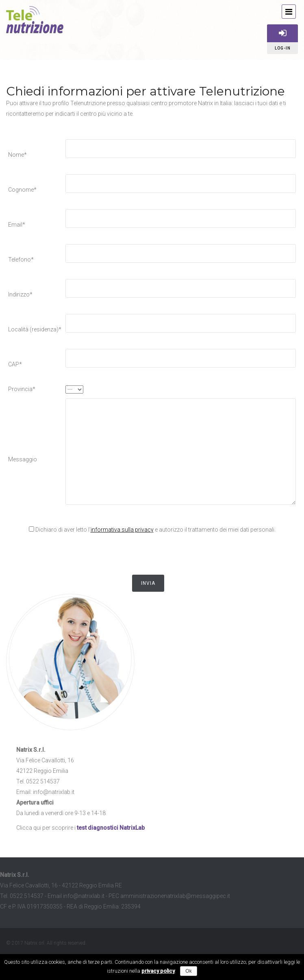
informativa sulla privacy (122, 530)
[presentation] (70, 555)
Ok (188, 971)
